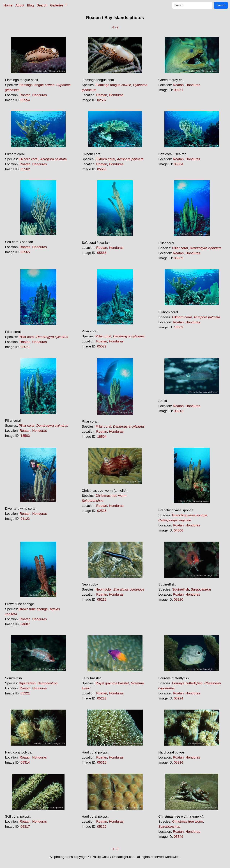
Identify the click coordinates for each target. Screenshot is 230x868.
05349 (178, 837)
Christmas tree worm (111, 496)
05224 (178, 698)
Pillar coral (180, 248)
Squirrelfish (180, 589)
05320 (102, 826)
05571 (25, 347)
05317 (25, 826)
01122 (25, 519)
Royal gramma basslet (112, 683)
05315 (102, 762)
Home (8, 5)
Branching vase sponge (190, 515)
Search (42, 5)
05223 (102, 698)
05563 (102, 169)
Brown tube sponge (33, 609)
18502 (178, 327)
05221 (25, 693)
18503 (25, 436)
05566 (102, 253)
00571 (178, 90)
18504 (102, 437)
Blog (30, 5)
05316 (178, 762)
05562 (25, 169)
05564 (178, 164)
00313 (178, 411)
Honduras (39, 95)
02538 (102, 511)
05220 (178, 599)
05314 (25, 762)
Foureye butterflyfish (187, 683)
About (20, 5)
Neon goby (103, 589)
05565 (25, 252)
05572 (102, 346)
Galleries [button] (57, 5)
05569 (178, 258)
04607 (25, 624)
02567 (102, 100)
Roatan (25, 95)
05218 (102, 599)
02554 (25, 100)
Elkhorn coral (29, 159)
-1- (114, 27)
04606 (178, 530)
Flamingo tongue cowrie (37, 85)
